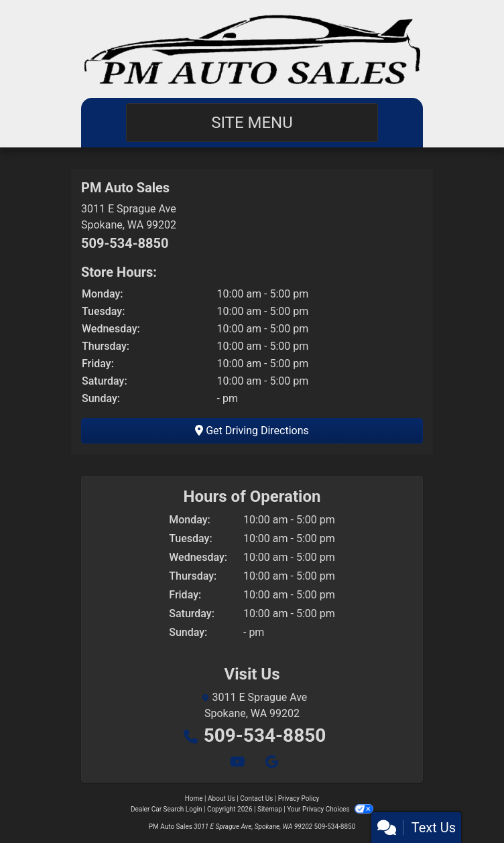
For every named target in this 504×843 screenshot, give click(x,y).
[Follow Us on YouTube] (237, 763)
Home (194, 798)
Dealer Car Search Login (167, 809)
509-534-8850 (125, 243)
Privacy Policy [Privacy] (299, 798)
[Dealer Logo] (252, 49)
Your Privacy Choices (330, 809)
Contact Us (256, 798)
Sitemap (270, 809)
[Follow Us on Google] (270, 763)
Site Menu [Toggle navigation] (252, 123)
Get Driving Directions (252, 431)
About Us (222, 798)
